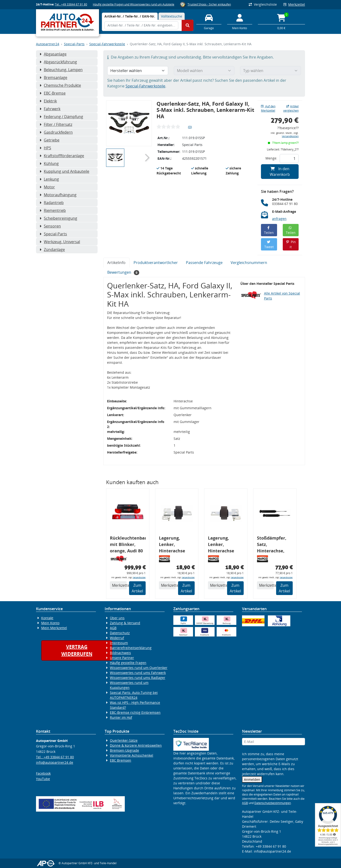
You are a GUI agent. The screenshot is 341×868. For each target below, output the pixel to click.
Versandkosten (290, 136)
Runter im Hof (121, 717)
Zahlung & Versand (125, 623)
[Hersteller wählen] (138, 71)
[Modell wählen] (204, 71)
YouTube (43, 779)
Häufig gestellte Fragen (128, 663)
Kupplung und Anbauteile (64, 171)
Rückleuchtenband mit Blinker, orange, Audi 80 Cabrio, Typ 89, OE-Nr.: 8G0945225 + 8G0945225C (128, 545)
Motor (47, 187)
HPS (45, 148)
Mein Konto (50, 623)
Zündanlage (52, 250)
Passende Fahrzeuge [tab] (204, 263)
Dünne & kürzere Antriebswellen (136, 745)
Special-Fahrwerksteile (107, 44)
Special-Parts (74, 44)
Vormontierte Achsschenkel (132, 755)
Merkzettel (294, 4)
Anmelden (252, 779)
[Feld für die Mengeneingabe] (289, 159)
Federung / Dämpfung (61, 117)
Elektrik (48, 101)
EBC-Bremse (53, 93)
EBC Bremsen (121, 760)
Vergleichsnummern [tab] (249, 263)
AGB (113, 628)
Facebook (43, 773)
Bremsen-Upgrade (124, 750)
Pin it (291, 244)
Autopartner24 (48, 44)
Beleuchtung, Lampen (61, 70)
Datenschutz (120, 633)
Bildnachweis (120, 653)
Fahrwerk (50, 109)
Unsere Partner (122, 658)
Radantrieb (52, 203)
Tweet (269, 245)
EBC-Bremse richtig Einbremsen (135, 712)
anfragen (279, 219)
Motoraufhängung (58, 195)
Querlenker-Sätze (124, 740)
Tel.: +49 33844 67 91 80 (71, 4)
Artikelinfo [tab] (116, 263)
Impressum (119, 643)
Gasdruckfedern (56, 132)
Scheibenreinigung (58, 218)
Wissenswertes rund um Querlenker (139, 668)
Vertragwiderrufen (77, 650)
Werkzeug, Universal (60, 242)
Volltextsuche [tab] (172, 16)
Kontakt (47, 618)
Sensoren (50, 226)
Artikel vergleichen (291, 108)
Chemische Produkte (60, 85)
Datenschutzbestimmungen (273, 803)
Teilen (269, 230)
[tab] (130, 16)
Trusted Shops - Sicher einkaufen (209, 4)
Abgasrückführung (58, 62)
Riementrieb (53, 210)
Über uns (117, 618)
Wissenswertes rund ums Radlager (138, 678)
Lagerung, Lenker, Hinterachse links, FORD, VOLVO (172, 545)
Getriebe (49, 140)
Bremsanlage (53, 77)
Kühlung (49, 164)
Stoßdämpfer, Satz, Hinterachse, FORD (272, 545)
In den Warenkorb (280, 172)
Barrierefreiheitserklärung (131, 648)
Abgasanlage (53, 54)
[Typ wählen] (271, 71)
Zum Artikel (137, 588)
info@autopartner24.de (55, 762)
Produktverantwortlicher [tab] (156, 263)
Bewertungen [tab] (123, 272)
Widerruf (117, 638)
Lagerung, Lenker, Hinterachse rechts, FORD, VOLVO (222, 545)
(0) (190, 127)
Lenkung (49, 179)
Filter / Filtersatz (56, 124)
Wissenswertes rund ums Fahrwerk (138, 673)
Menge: (271, 158)
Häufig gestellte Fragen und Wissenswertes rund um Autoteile (134, 4)
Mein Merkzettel (54, 628)
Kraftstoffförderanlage (62, 156)
